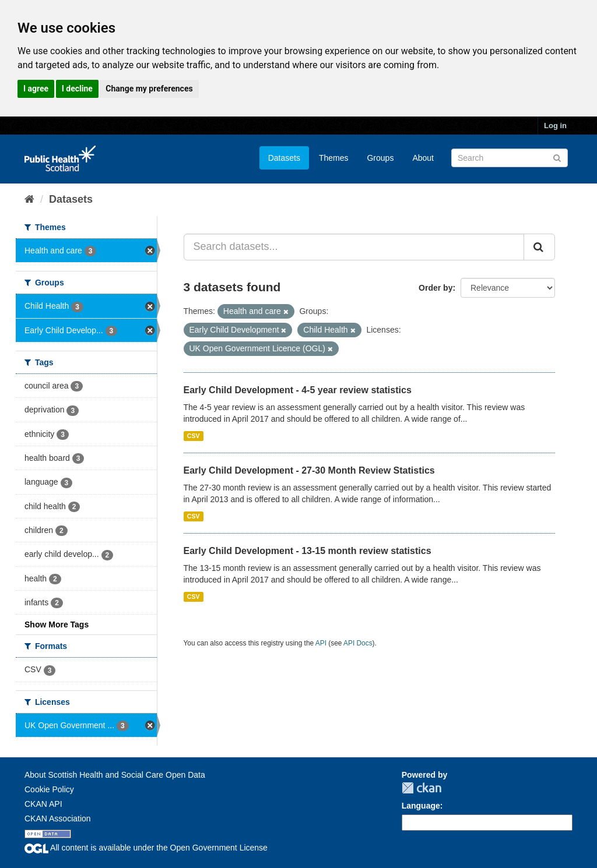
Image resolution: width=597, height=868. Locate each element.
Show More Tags (57, 624)
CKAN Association (58, 818)
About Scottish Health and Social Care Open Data (115, 775)
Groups (380, 158)
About (423, 158)
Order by (436, 288)
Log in (555, 126)
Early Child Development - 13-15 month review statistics (308, 551)
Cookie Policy (49, 789)
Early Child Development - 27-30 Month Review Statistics (309, 470)
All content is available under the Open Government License (146, 848)
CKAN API (43, 804)
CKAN (422, 788)
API (321, 643)
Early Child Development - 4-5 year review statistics (298, 390)
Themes (334, 158)
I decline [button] (77, 89)
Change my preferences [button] (149, 89)
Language (421, 806)
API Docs (358, 643)
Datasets (284, 158)
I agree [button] (36, 89)
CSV (194, 436)
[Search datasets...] (354, 247)
